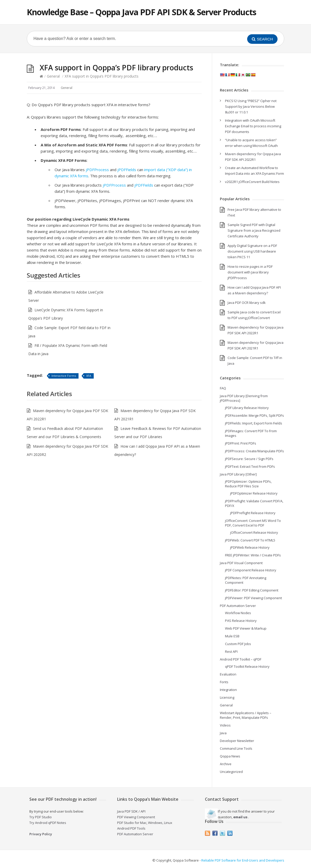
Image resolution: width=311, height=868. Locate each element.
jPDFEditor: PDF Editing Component (252, 590)
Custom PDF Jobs (238, 644)
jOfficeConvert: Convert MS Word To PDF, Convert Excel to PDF (253, 523)
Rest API (231, 652)
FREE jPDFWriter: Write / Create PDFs (253, 555)
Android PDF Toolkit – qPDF (241, 659)
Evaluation (228, 674)
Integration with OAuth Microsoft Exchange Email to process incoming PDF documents (253, 126)
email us (240, 817)
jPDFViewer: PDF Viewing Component (253, 598)
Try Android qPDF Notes (48, 823)
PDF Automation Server (238, 606)
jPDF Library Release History (247, 408)
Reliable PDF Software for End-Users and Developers (243, 860)
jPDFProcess (97, 170)
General (53, 76)
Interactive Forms (64, 376)
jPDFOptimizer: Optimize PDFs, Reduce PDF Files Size (248, 484)
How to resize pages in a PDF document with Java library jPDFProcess (250, 272)
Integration (228, 690)
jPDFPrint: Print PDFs (241, 443)
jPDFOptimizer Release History (254, 493)
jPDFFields (127, 170)
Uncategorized (231, 772)
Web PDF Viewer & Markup (246, 628)
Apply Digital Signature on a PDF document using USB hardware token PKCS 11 (252, 251)
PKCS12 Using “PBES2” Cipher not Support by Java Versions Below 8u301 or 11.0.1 (251, 106)
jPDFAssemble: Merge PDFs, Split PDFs (254, 415)
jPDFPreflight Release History (253, 513)
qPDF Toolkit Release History (247, 666)
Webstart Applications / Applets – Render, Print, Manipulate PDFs (246, 715)
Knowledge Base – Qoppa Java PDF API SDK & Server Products (141, 12)
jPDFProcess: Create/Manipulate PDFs (254, 451)
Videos (225, 725)
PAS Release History (241, 621)
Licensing (227, 697)
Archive (226, 764)
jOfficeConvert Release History (254, 532)
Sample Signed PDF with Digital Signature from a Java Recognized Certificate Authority (254, 230)
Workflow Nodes (238, 613)
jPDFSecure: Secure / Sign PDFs (249, 459)
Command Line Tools (236, 748)
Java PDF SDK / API (131, 811)
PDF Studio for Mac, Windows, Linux (145, 823)
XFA (89, 376)
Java (223, 733)
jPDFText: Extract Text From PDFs (250, 466)
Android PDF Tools (131, 828)
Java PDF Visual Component (241, 563)
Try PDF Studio (41, 817)
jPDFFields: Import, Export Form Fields (254, 423)
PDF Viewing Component (136, 817)
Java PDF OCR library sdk (247, 303)
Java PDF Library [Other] (238, 474)
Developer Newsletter (237, 741)
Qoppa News (230, 756)
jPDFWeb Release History (250, 547)
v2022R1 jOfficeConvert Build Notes (252, 182)
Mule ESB (232, 636)
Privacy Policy (41, 834)
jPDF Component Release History (251, 570)
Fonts (224, 682)
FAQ (223, 388)
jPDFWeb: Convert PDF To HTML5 (250, 540)
